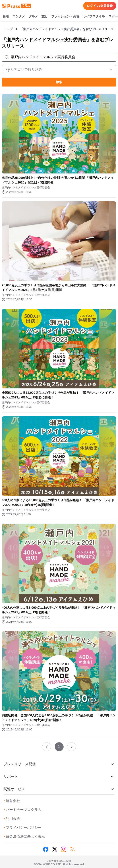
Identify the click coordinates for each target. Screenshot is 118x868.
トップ (8, 29)
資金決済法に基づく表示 (24, 836)
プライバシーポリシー (23, 828)
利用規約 (12, 819)
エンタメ (19, 16)
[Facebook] (46, 849)
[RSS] (72, 849)
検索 (59, 82)
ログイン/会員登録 (100, 6)
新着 (6, 16)
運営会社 (12, 801)
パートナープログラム (23, 810)
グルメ (33, 16)
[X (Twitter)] (55, 849)
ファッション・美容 (65, 16)
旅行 (45, 16)
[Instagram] (64, 849)
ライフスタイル (94, 16)
